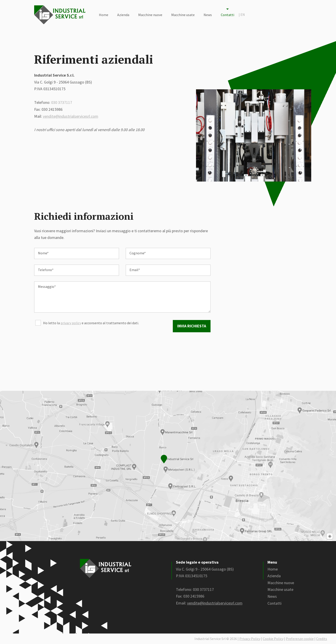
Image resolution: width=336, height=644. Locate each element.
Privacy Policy (250, 639)
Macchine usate (183, 15)
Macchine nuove (150, 15)
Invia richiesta (192, 326)
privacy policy (71, 323)
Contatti (227, 15)
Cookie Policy (273, 639)
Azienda (123, 15)
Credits (322, 639)
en (242, 15)
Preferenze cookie (300, 639)
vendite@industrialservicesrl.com (71, 116)
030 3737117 (62, 102)
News (208, 15)
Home (104, 15)
